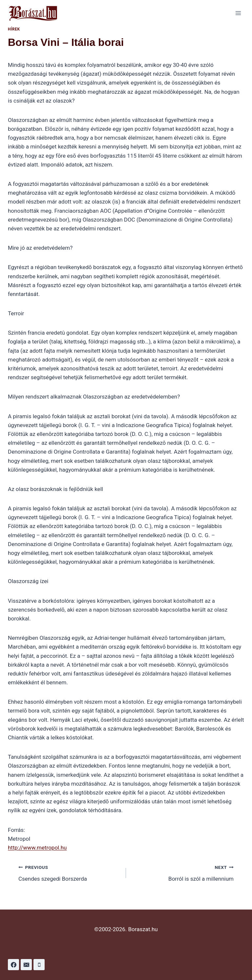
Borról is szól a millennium (183, 872)
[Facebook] (13, 965)
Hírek (14, 29)
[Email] (26, 965)
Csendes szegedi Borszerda (69, 872)
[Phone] (39, 965)
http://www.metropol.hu (37, 848)
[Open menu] (238, 13)
